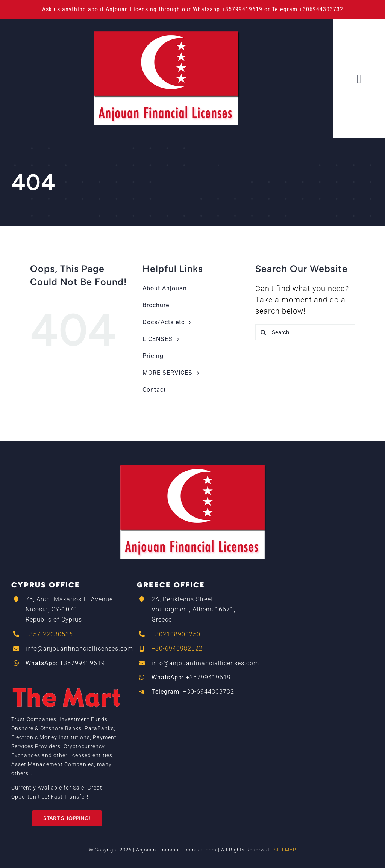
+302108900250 (176, 634)
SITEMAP (285, 850)
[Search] (263, 332)
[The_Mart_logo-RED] (67, 681)
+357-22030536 (49, 634)
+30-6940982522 (177, 648)
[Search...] (305, 332)
